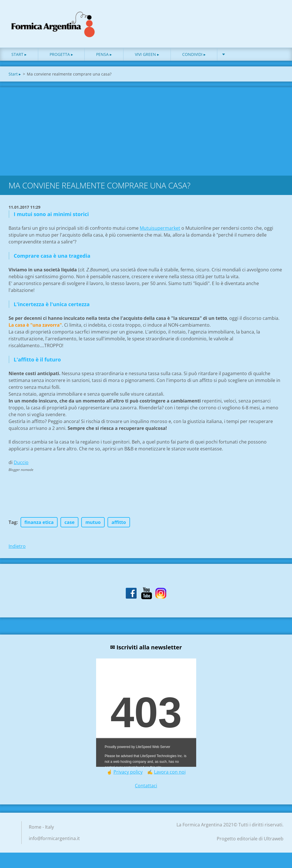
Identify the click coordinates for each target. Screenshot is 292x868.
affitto (119, 525)
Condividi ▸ (194, 57)
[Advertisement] (146, 133)
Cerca (277, 17)
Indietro (17, 549)
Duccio (21, 465)
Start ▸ (19, 57)
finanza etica (39, 525)
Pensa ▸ (104, 57)
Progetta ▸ (61, 57)
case (69, 525)
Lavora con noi (170, 775)
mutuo (93, 525)
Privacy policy (128, 775)
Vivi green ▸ (147, 57)
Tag (13, 525)
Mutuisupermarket (160, 231)
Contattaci (146, 788)
